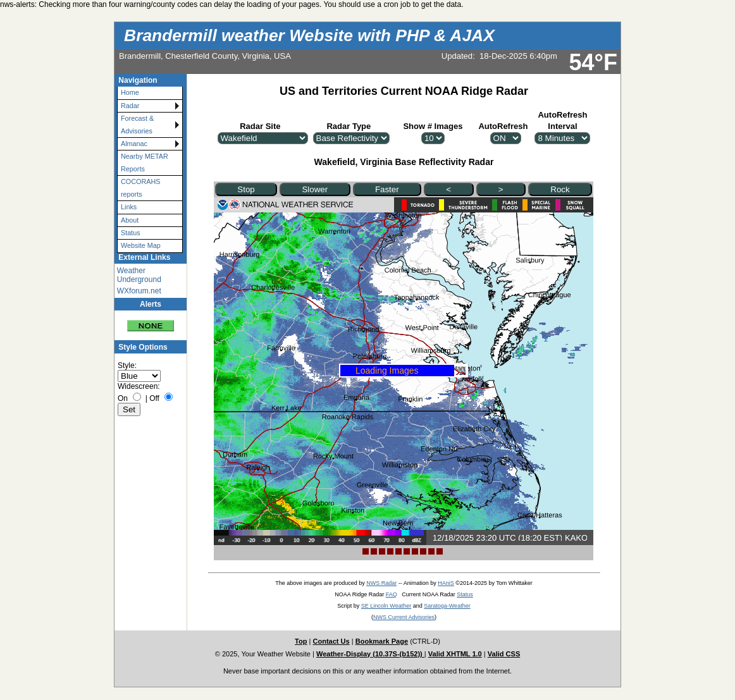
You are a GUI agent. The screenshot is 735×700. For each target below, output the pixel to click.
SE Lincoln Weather (386, 606)
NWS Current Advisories (404, 617)
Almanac (134, 144)
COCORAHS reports (140, 187)
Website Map (141, 245)
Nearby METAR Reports (145, 162)
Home (130, 92)
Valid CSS (504, 654)
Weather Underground (139, 275)
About (130, 220)
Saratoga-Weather (447, 606)
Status (131, 233)
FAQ (392, 594)
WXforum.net (139, 291)
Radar (130, 106)
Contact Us (331, 641)
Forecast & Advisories (137, 124)
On (123, 398)
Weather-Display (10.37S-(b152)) (370, 654)
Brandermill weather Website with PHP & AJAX (309, 35)
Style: (127, 365)
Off (154, 398)
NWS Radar (381, 583)
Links (129, 207)
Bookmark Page (382, 641)
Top (301, 641)
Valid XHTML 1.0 (455, 654)
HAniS (446, 583)
